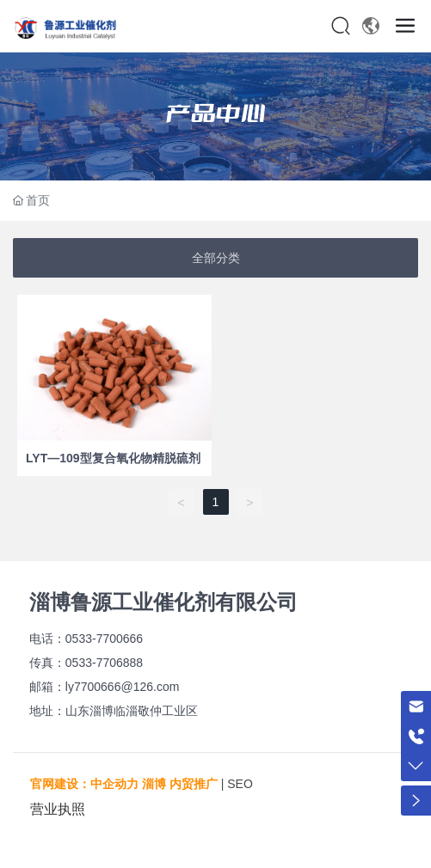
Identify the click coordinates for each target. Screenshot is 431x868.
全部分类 (216, 258)
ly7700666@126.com (123, 687)
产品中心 (216, 113)
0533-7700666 (104, 639)
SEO (240, 784)
